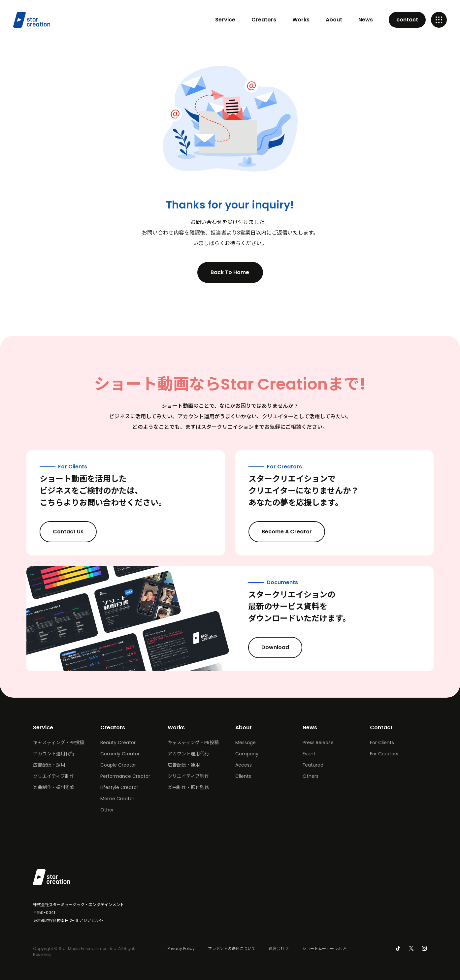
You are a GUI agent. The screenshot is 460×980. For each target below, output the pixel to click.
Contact (381, 727)
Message (246, 743)
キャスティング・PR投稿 (59, 743)
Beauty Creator (118, 743)
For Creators (384, 754)
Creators (264, 20)
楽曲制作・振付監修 (54, 787)
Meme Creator (117, 799)
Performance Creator (125, 776)
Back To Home (235, 272)
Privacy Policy (181, 948)
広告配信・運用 (49, 765)
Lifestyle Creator (119, 787)
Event (309, 754)
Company (247, 754)
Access (244, 765)
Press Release (318, 743)
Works (301, 20)
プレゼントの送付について (232, 948)
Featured (313, 765)
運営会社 (277, 948)
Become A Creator (292, 532)
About (334, 20)
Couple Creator (118, 765)
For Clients (382, 743)
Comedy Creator (120, 754)
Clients (243, 776)
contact (407, 20)
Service (225, 20)
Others (311, 776)
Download (281, 648)
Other (107, 810)
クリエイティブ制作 (54, 776)
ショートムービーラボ (322, 948)
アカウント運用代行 (54, 754)
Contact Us (74, 532)
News (366, 20)
